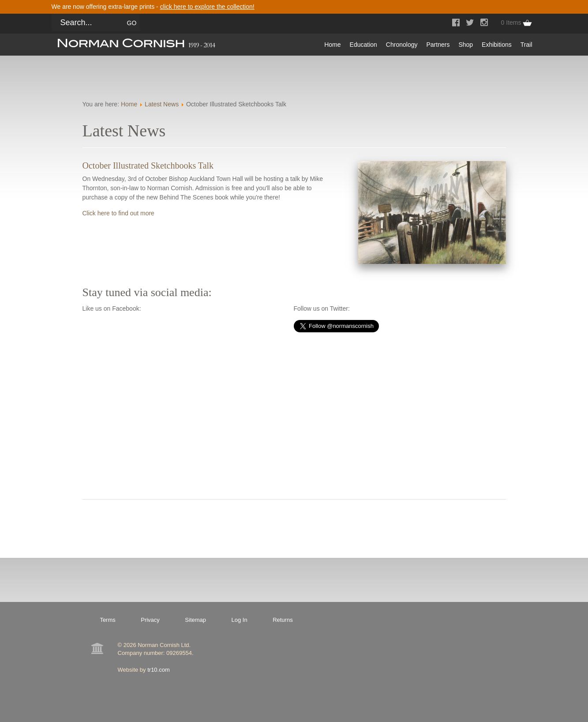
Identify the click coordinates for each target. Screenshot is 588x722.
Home (332, 45)
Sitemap (195, 620)
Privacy (150, 620)
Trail (526, 45)
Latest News (162, 104)
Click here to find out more (118, 213)
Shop (466, 45)
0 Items (511, 23)
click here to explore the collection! (207, 7)
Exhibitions (497, 45)
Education (363, 45)
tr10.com (159, 670)
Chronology (402, 45)
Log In (240, 620)
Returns (283, 620)
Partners (438, 45)
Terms (107, 620)
